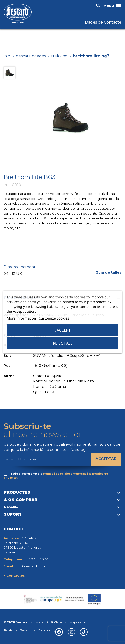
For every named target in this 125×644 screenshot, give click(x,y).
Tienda (8, 630)
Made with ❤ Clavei (49, 622)
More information (21, 318)
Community (47, 630)
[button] (108, 272)
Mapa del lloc (79, 622)
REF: (7, 185)
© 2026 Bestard (16, 622)
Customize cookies (54, 318)
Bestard (25, 630)
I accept (62, 330)
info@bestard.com (30, 566)
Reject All (63, 343)
